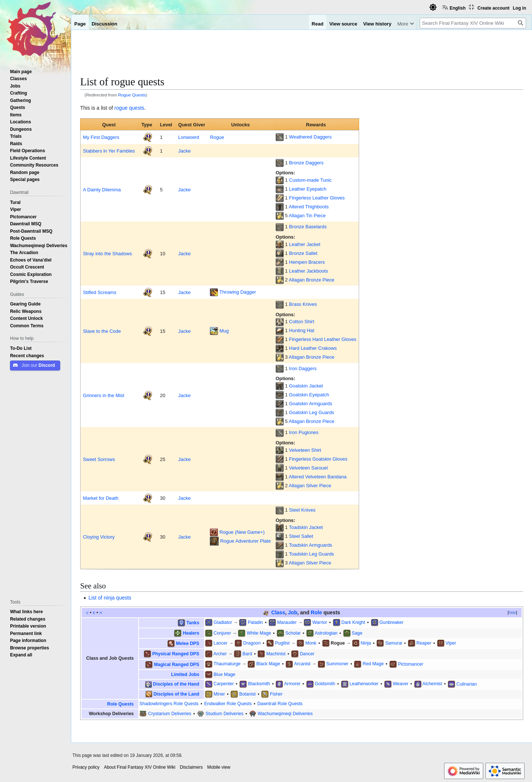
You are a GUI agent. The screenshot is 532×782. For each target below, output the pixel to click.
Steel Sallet (301, 536)
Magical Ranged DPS (177, 664)
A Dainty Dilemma (102, 189)
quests (137, 108)
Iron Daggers (303, 368)
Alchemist (432, 684)
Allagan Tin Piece (307, 215)
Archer (220, 654)
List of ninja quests (110, 598)
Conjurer (222, 633)
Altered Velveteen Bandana (318, 477)
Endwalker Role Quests (228, 704)
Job (293, 612)
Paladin (255, 622)
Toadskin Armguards (311, 545)
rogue (121, 108)
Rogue (217, 137)
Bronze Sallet (303, 253)
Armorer (292, 684)
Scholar (293, 633)
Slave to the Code (102, 331)
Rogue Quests (132, 95)
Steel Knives (302, 510)
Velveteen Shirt (305, 450)
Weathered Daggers (310, 137)
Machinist (276, 654)
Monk (311, 643)
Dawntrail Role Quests (280, 704)
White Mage (259, 633)
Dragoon (252, 643)
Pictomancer (410, 664)
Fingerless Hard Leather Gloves (323, 339)
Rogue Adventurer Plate (245, 541)
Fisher (276, 694)
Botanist (247, 694)
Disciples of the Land (176, 694)
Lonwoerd (189, 137)
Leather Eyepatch (308, 189)
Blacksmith (259, 684)
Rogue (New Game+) (242, 532)
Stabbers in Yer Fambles (109, 151)
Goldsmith (325, 684)
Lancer (221, 643)
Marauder (287, 622)
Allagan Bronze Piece (312, 280)
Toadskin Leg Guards (311, 554)
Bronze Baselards (308, 226)
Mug (224, 331)
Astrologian (326, 633)
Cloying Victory (99, 537)
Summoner (337, 664)
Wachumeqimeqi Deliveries (285, 713)
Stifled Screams (99, 292)
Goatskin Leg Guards (311, 412)
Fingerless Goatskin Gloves (318, 459)
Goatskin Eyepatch (309, 395)
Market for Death (100, 498)
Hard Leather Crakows (313, 348)
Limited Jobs (185, 674)
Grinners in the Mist (103, 395)
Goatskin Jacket (306, 386)
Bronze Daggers (306, 163)
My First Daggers (101, 137)
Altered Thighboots (309, 206)
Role (316, 612)
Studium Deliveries (224, 713)
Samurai (394, 643)
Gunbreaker (391, 622)
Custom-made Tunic (310, 180)
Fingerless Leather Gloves (317, 198)
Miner (219, 694)
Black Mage (268, 664)
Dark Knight (353, 622)
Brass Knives (303, 304)
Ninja (366, 643)
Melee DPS (187, 643)
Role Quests (120, 704)
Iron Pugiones (304, 432)
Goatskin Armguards (311, 403)
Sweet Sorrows (99, 459)
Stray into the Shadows (107, 253)
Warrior (320, 622)
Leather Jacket (305, 244)
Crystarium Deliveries (170, 713)
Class (278, 612)
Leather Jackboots (308, 271)
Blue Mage (224, 674)
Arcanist (302, 664)
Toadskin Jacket (306, 527)
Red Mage (373, 664)
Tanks (193, 623)
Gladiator (223, 622)
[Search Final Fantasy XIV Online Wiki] (473, 23)
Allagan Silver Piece (310, 485)
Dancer (307, 654)
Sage (357, 633)
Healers (191, 633)
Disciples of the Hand (176, 684)
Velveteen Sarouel (308, 468)
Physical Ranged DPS (176, 654)
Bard (247, 654)
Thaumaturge (227, 664)
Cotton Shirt (301, 321)
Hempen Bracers (307, 262)
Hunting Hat (301, 330)
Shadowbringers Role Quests (169, 704)
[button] (21, 655)
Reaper (424, 643)
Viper (451, 643)
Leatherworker (364, 684)
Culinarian (466, 684)
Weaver (400, 684)
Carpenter (224, 684)
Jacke (184, 151)
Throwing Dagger (238, 292)
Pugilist (282, 643)
